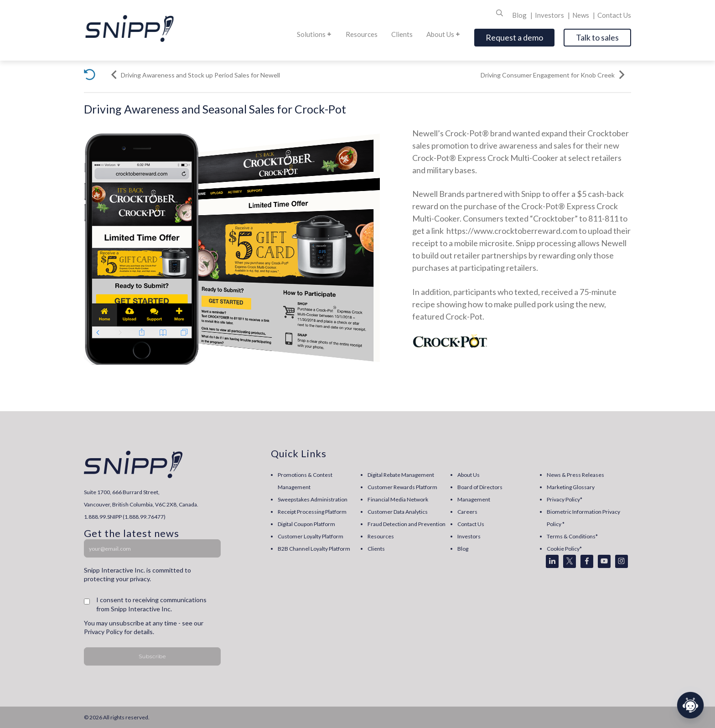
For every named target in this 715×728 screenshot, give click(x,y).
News (581, 15)
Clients (402, 34)
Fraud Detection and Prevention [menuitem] (407, 524)
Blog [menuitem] (463, 549)
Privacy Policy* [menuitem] (565, 499)
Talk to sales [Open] (597, 37)
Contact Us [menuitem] (471, 524)
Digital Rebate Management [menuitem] (401, 475)
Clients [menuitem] (376, 549)
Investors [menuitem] (469, 536)
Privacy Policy (103, 632)
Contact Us (614, 15)
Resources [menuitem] (381, 536)
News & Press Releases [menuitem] (575, 475)
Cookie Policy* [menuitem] (564, 549)
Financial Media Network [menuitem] (398, 499)
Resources (362, 34)
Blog (520, 15)
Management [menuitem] (474, 499)
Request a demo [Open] (514, 37)
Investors (550, 15)
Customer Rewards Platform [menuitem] (402, 487)
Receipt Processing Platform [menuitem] (312, 512)
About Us (443, 34)
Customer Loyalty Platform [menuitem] (311, 536)
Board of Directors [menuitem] (480, 487)
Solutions (314, 34)
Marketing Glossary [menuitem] (571, 487)
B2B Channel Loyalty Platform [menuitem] (314, 549)
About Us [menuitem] (469, 475)
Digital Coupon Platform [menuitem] (306, 524)
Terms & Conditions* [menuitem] (572, 536)
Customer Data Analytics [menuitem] (398, 512)
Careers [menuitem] (467, 512)
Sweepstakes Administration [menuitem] (313, 499)
